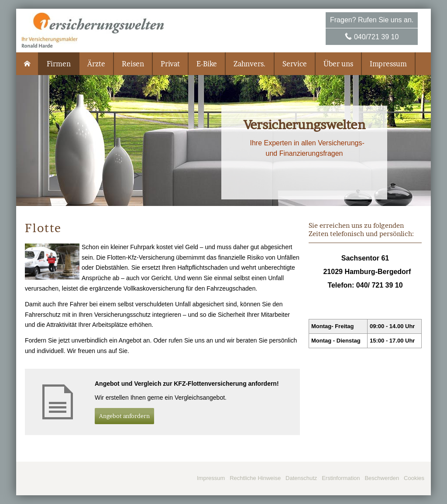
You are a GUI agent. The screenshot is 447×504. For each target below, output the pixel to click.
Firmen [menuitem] (59, 64)
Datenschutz (301, 478)
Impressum (211, 478)
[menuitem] (28, 64)
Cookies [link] (414, 478)
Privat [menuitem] (170, 64)
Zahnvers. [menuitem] (250, 64)
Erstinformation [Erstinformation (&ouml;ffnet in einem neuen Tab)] (341, 478)
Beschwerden (382, 478)
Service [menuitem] (295, 64)
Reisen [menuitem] (133, 64)
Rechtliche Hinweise (255, 478)
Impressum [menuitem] (388, 64)
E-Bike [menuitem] (207, 64)
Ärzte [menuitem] (96, 64)
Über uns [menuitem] (338, 64)
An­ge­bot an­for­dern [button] (124, 416)
